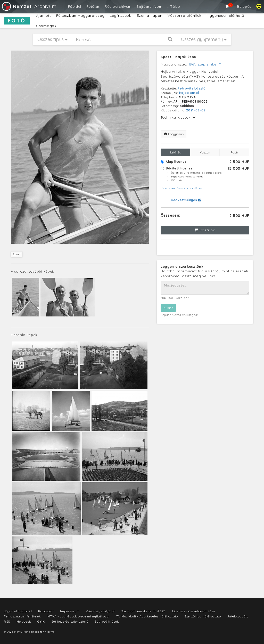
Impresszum (70, 611)
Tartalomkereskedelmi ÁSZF (144, 611)
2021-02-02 (196, 110)
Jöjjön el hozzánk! (18, 611)
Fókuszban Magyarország (80, 15)
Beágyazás (174, 134)
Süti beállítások (107, 621)
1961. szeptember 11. (206, 64)
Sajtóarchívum (149, 6)
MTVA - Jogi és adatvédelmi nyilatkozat (79, 616)
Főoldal (75, 6)
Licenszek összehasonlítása (182, 188)
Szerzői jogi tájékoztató (203, 616)
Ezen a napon (150, 15)
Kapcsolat (46, 611)
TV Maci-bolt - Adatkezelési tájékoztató (147, 616)
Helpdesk (24, 621)
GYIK (41, 621)
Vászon (205, 152)
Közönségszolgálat (100, 611)
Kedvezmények (186, 200)
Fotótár (93, 6)
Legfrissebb (121, 15)
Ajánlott (44, 15)
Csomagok (46, 26)
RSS (7, 621)
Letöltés (175, 152)
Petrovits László (192, 88)
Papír (234, 152)
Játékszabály (238, 616)
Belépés (244, 6)
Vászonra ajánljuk (184, 15)
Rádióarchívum (118, 6)
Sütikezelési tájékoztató (70, 621)
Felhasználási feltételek (22, 616)
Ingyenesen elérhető (225, 15)
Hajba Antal (189, 93)
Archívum (29, 6)
